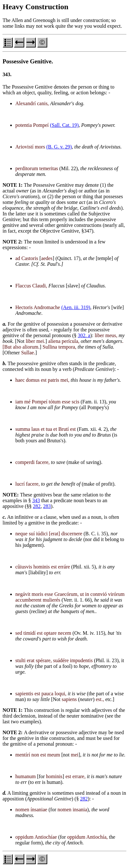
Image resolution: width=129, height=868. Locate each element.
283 (47, 506)
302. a (84, 335)
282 (37, 506)
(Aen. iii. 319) (76, 307)
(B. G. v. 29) (59, 147)
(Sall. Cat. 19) (64, 125)
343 (36, 500)
